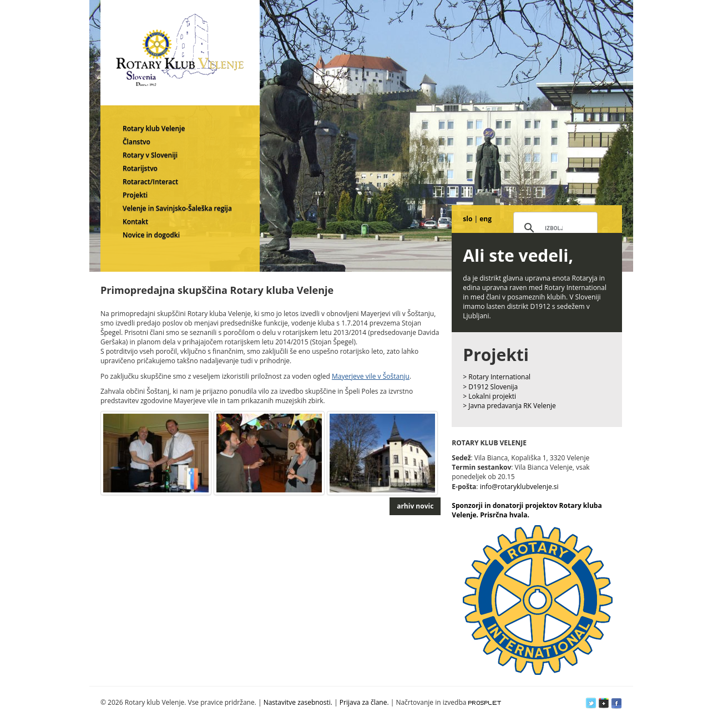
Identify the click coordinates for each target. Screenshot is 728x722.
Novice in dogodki (151, 235)
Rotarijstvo (140, 168)
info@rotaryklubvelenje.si (519, 487)
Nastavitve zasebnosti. (298, 702)
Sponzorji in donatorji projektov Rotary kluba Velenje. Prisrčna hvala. (527, 510)
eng (486, 219)
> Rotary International (497, 377)
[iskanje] (554, 228)
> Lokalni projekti (489, 396)
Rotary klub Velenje (154, 128)
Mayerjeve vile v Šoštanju (371, 376)
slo (467, 219)
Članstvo (136, 142)
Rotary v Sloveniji (150, 155)
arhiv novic (415, 506)
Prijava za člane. (364, 702)
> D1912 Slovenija (490, 387)
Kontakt (135, 222)
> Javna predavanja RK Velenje (509, 406)
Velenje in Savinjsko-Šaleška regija (177, 208)
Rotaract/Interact (150, 182)
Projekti (135, 195)
